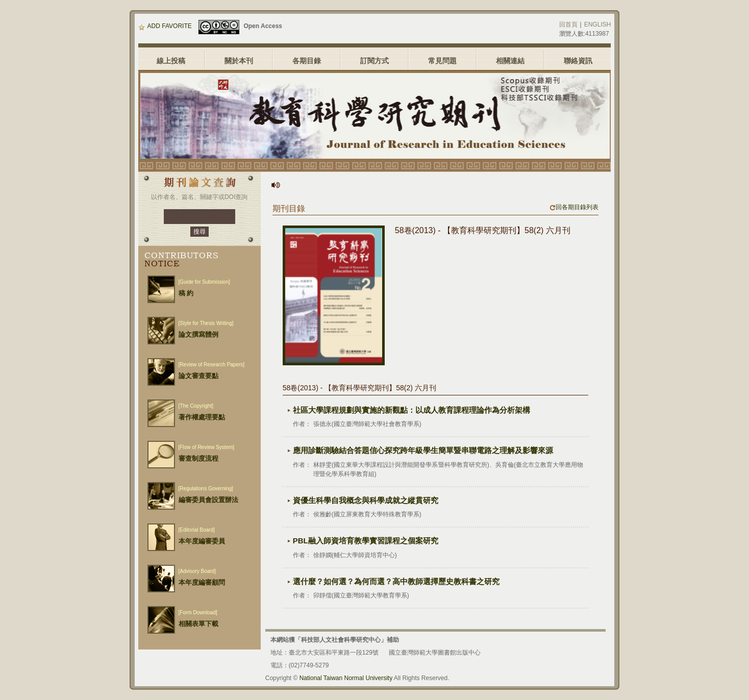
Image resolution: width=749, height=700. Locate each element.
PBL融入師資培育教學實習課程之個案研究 (366, 541)
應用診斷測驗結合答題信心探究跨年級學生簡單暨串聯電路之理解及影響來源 (423, 450)
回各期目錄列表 (574, 207)
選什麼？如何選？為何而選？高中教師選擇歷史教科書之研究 (396, 581)
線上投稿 (171, 61)
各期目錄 (307, 61)
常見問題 (442, 61)
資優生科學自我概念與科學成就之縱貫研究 (366, 500)
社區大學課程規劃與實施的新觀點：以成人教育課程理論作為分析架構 (411, 410)
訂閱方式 (374, 61)
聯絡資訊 (578, 61)
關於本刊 (239, 61)
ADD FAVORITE (165, 26)
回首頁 (568, 24)
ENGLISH (598, 24)
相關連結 (510, 61)
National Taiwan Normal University (346, 678)
